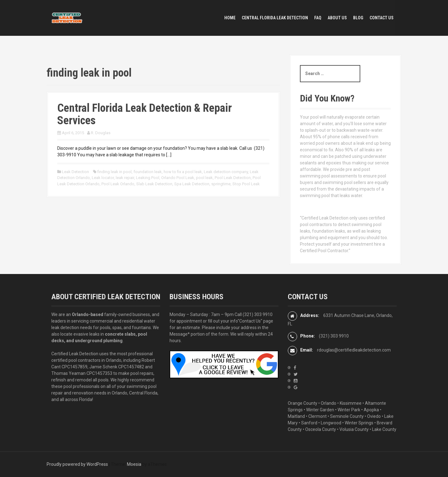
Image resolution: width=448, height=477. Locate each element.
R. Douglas (101, 133)
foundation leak (148, 172)
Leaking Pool (148, 178)
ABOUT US (337, 18)
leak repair (125, 178)
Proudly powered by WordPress (77, 464)
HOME (230, 18)
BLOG (358, 18)
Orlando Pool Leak (178, 178)
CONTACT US (382, 18)
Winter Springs (359, 423)
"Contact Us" (250, 321)
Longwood (331, 423)
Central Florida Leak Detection (275, 18)
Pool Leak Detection (233, 178)
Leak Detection (75, 172)
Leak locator (103, 178)
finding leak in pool (114, 172)
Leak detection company (226, 172)
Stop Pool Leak (246, 184)
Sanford (309, 423)
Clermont (317, 416)
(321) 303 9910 (258, 314)
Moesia (134, 464)
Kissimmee (351, 403)
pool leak (204, 178)
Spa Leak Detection (192, 184)
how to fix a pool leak (183, 172)
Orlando (329, 403)
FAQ (318, 18)
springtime (221, 184)
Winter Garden (320, 410)
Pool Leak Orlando (118, 184)
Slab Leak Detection (154, 184)
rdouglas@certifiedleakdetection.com (354, 350)
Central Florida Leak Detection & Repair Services (145, 114)
